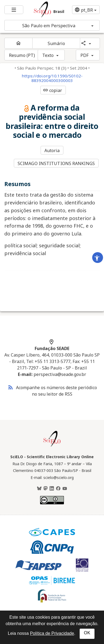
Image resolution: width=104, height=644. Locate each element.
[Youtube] (65, 489)
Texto (48, 55)
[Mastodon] (45, 489)
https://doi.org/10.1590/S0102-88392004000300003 (52, 78)
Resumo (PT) (22, 55)
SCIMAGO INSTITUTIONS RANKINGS (56, 163)
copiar (53, 90)
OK (87, 633)
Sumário (56, 43)
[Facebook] (58, 489)
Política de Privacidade (52, 633)
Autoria (52, 150)
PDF (84, 55)
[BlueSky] (39, 489)
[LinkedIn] (52, 489)
